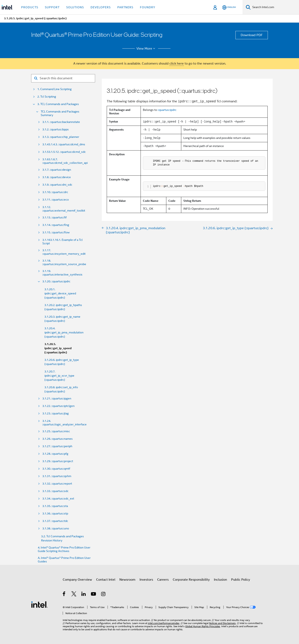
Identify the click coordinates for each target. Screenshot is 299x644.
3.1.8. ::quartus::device (57, 177)
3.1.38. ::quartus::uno (56, 528)
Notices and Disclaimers (222, 623)
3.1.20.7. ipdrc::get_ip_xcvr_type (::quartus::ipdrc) (59, 376)
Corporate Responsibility (191, 580)
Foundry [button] (148, 7)
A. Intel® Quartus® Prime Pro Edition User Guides (64, 560)
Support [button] (52, 7)
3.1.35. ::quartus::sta (55, 506)
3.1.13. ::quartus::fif (55, 217)
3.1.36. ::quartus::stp (55, 514)
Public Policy (241, 580)
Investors (146, 580)
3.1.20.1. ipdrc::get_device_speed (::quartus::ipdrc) (60, 293)
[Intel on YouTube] (94, 595)
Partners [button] (125, 7)
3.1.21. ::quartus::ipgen (57, 399)
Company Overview (77, 580)
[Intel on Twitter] (74, 595)
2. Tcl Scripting (47, 97)
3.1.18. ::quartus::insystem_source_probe (64, 262)
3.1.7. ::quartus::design (57, 170)
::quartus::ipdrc (167, 110)
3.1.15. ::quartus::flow (56, 232)
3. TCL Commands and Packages (58, 104)
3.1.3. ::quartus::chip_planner (61, 137)
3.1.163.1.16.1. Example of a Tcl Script (62, 242)
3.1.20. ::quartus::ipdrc (56, 281)
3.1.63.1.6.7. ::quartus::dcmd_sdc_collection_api (65, 161)
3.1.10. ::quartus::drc (55, 192)
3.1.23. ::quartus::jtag (56, 413)
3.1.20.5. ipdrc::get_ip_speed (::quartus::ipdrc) (58, 348)
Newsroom (127, 580)
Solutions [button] (75, 7)
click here (177, 64)
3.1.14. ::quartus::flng (56, 225)
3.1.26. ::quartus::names (58, 439)
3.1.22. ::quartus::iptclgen (58, 406)
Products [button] (30, 7)
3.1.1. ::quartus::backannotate (61, 122)
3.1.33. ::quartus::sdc (55, 491)
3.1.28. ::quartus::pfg (55, 454)
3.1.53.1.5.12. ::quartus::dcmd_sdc (64, 152)
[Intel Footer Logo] (39, 604)
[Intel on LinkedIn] (84, 595)
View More (146, 49)
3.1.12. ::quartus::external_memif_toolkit (64, 209)
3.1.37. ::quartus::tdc (55, 521)
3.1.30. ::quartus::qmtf (56, 469)
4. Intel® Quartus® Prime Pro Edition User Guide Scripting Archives (64, 549)
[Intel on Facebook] (64, 595)
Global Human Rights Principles (203, 626)
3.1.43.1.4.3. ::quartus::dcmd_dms (64, 144)
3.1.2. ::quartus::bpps (56, 129)
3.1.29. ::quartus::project (58, 461)
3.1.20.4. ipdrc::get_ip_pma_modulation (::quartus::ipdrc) (64, 332)
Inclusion (220, 580)
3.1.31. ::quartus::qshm (57, 476)
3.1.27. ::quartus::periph (57, 446)
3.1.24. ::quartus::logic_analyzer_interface (64, 423)
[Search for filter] (63, 78)
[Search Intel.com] (275, 7)
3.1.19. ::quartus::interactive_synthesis (62, 273)
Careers (163, 580)
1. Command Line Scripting (55, 89)
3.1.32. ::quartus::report (57, 484)
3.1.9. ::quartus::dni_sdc (57, 185)
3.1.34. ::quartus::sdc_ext (58, 499)
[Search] (248, 7)
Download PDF (252, 35)
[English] (229, 7)
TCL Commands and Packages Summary (60, 113)
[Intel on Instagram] (104, 595)
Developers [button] (101, 7)
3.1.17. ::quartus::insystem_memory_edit (64, 252)
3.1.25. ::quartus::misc (56, 431)
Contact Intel (106, 580)
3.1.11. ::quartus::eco (56, 200)
